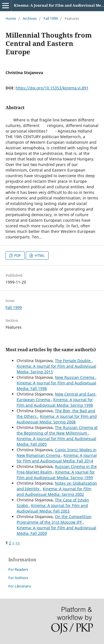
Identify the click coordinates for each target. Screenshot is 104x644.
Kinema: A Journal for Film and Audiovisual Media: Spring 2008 (57, 419)
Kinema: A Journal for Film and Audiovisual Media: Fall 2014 (57, 458)
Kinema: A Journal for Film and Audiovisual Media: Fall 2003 (52, 508)
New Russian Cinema (75, 377)
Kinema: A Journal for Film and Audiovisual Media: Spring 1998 (55, 402)
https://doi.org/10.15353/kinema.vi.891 (52, 88)
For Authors (18, 578)
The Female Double (73, 361)
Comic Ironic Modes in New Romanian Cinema (57, 452)
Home (11, 18)
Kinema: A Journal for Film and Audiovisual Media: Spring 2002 (54, 491)
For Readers (18, 569)
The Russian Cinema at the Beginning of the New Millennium (57, 430)
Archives (30, 18)
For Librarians (20, 586)
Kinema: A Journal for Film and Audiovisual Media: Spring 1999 (56, 475)
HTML (39, 255)
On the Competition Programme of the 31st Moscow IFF (54, 519)
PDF (17, 255)
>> (18, 543)
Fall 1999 (51, 18)
